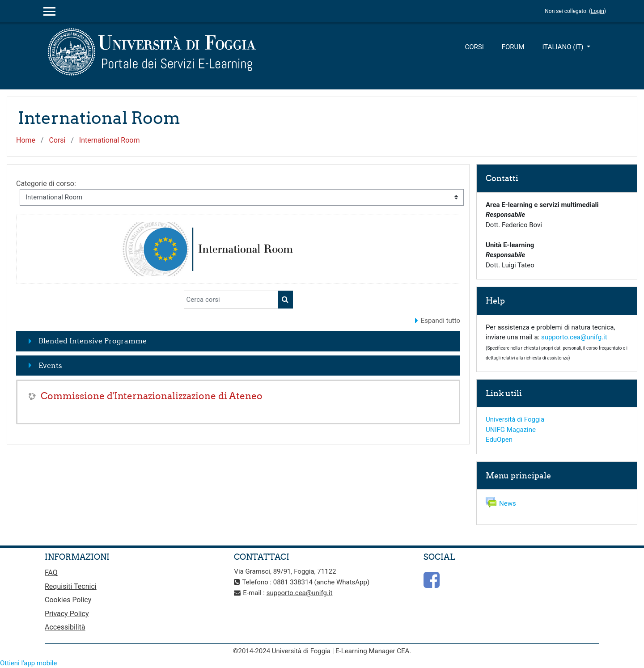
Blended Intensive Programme (93, 341)
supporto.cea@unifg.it (574, 337)
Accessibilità (65, 627)
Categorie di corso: (46, 184)
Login (597, 11)
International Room (110, 140)
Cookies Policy (68, 600)
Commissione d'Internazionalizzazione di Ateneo (152, 396)
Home (26, 140)
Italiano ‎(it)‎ (563, 47)
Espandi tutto (441, 321)
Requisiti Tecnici (71, 586)
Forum (513, 47)
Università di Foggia (515, 419)
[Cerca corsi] (231, 300)
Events (50, 365)
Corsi (474, 47)
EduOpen (499, 440)
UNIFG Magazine (511, 430)
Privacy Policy (67, 614)
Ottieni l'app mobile (28, 663)
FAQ (51, 573)
